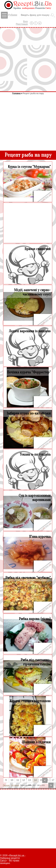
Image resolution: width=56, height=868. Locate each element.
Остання (15, 785)
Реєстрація (22, 24)
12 (24, 780)
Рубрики (9, 15)
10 (12, 780)
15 (41, 780)
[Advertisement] (28, 59)
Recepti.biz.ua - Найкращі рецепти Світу (13, 858)
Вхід (25, 21)
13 (29, 780)
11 (18, 780)
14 (35, 780)
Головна (16, 93)
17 (53, 780)
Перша (6, 785)
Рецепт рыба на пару (33, 93)
